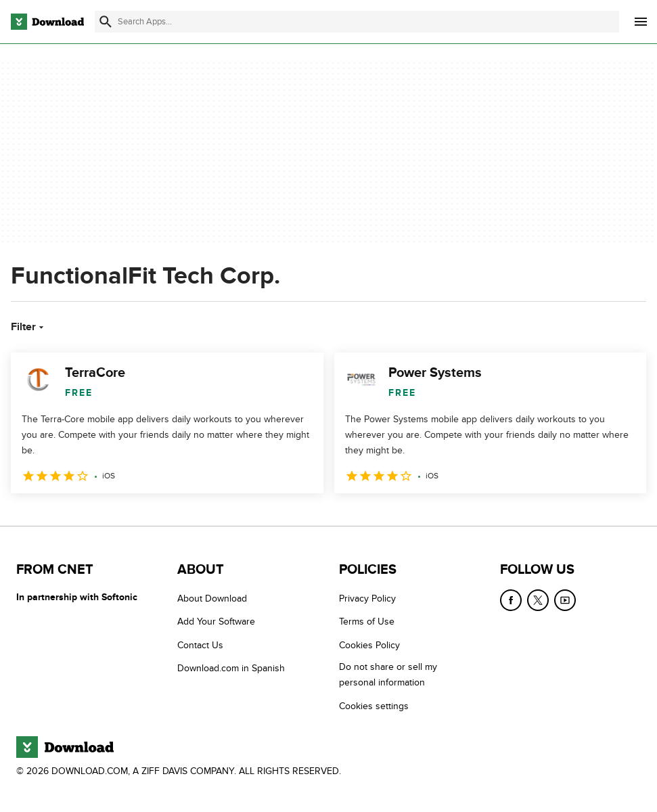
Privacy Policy (367, 599)
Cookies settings (374, 706)
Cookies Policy (369, 645)
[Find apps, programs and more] (357, 22)
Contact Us (200, 645)
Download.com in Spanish (231, 668)
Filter (29, 327)
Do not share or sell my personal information (388, 675)
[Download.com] (47, 22)
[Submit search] (106, 22)
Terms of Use (367, 622)
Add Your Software (216, 622)
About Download (212, 599)
